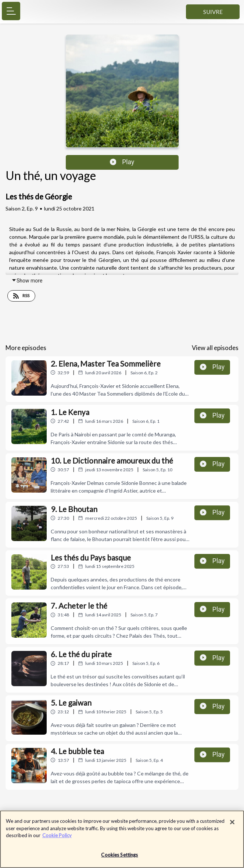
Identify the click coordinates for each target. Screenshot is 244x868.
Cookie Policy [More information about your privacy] (57, 839)
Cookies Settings (119, 858)
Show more (27, 281)
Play (122, 162)
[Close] (232, 826)
